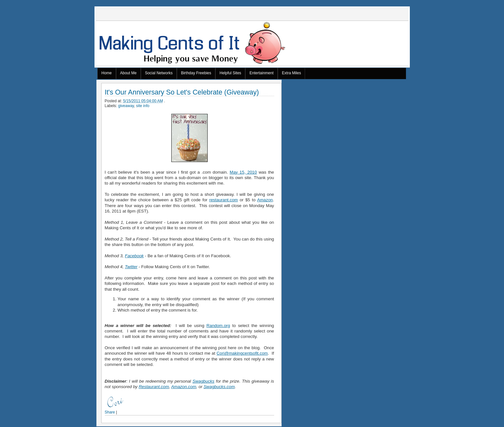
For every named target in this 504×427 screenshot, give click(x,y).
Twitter (131, 267)
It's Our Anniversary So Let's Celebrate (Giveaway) (182, 92)
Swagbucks (203, 381)
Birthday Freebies (196, 73)
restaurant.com (224, 200)
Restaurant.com (154, 387)
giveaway (126, 106)
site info (143, 106)
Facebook (134, 256)
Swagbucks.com (219, 387)
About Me (128, 73)
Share (110, 412)
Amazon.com (184, 387)
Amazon (265, 200)
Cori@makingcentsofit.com (242, 353)
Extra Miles (291, 73)
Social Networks (159, 73)
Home (107, 73)
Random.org (218, 326)
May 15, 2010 (243, 172)
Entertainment (261, 73)
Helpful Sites (230, 73)
